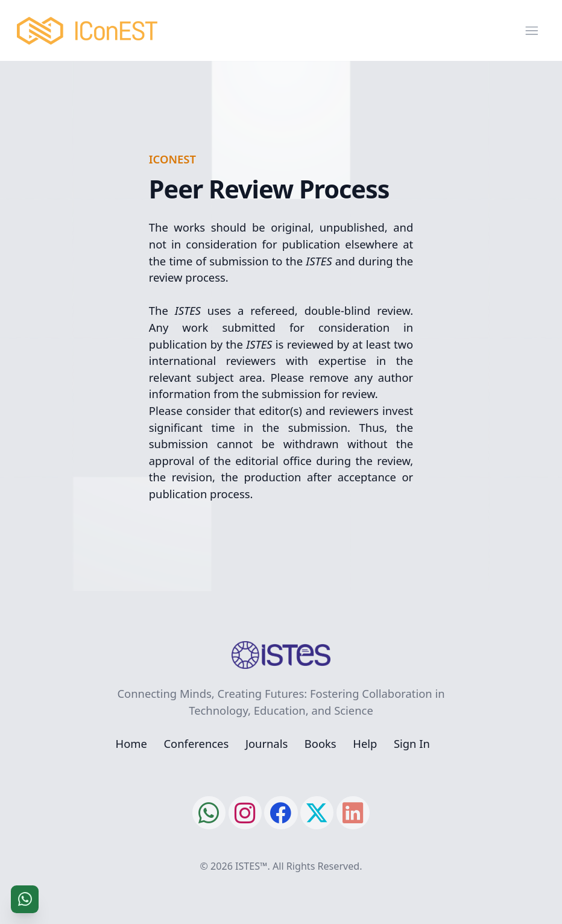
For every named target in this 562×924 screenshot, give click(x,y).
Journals (267, 743)
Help (365, 743)
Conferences (196, 743)
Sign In (412, 743)
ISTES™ (251, 866)
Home (131, 743)
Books (320, 743)
